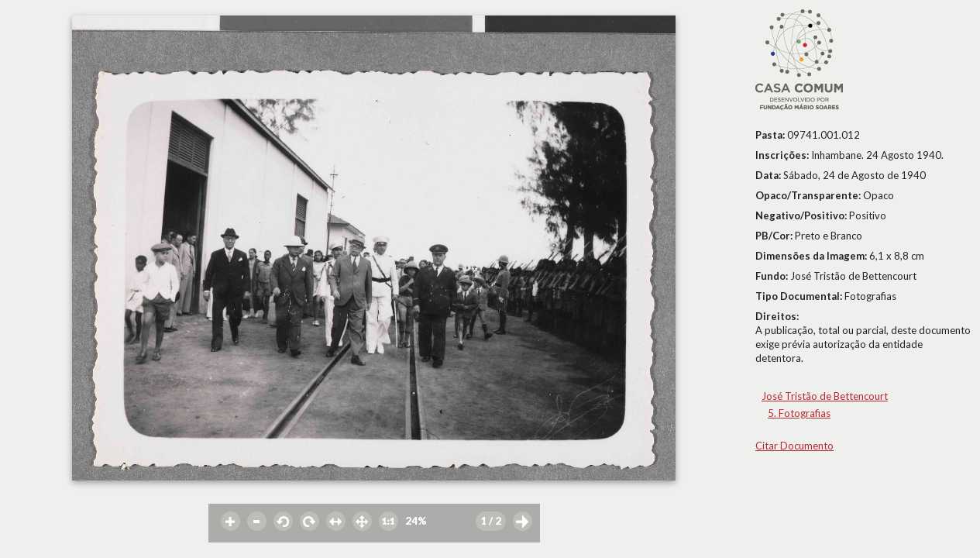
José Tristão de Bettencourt (825, 396)
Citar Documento (794, 446)
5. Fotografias (799, 413)
